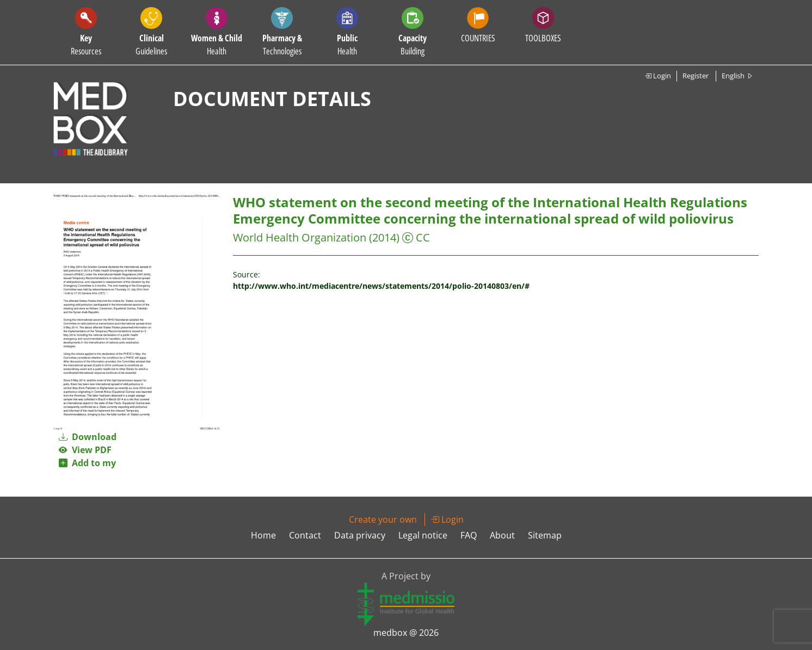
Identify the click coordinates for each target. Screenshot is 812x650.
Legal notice (423, 535)
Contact (305, 535)
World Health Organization (300, 237)
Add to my (87, 463)
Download (88, 437)
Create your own (383, 519)
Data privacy (360, 535)
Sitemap (545, 535)
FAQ (469, 535)
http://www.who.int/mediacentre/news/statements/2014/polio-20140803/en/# (381, 286)
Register (696, 76)
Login (658, 76)
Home (263, 535)
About (502, 535)
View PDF (85, 450)
